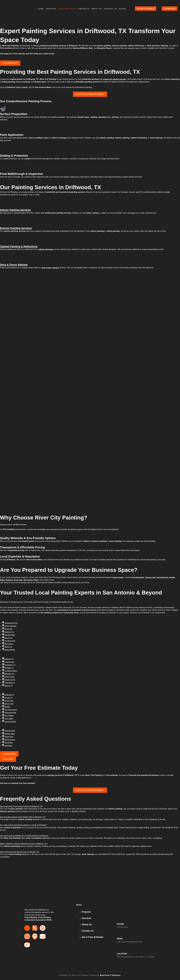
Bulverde (10, 581)
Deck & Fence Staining (15, 266)
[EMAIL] (118, 935)
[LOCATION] (118, 950)
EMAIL (120, 939)
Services (51, 9)
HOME (41, 9)
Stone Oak (20, 581)
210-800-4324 (170, 9)
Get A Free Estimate (146, 9)
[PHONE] (118, 920)
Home (79, 905)
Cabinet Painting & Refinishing (21, 248)
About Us (97, 9)
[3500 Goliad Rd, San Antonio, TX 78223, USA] (90, 886)
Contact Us (111, 9)
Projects (84, 9)
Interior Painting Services (17, 211)
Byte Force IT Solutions (110, 975)
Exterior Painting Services (18, 230)
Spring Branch (166, 579)
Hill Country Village (34, 581)
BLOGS (123, 9)
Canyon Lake (153, 579)
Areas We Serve (67, 9)
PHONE (121, 924)
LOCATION (123, 954)
